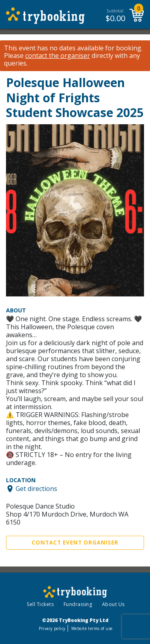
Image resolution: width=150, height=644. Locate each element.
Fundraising (78, 604)
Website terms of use (92, 628)
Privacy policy (52, 628)
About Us (113, 604)
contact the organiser (58, 56)
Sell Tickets (40, 604)
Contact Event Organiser (75, 543)
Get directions (36, 489)
